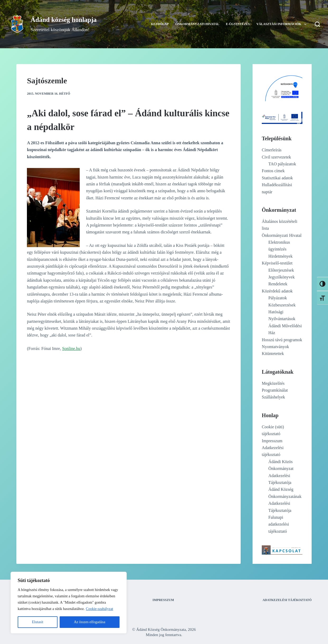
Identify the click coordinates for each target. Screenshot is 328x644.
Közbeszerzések (282, 305)
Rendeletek (278, 284)
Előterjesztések (281, 270)
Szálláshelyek (273, 397)
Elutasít (38, 622)
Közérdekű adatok (277, 291)
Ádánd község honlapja (64, 20)
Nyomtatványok (275, 347)
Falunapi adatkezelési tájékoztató (279, 524)
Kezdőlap (160, 24)
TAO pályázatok (282, 164)
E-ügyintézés (238, 24)
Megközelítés (273, 383)
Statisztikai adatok (277, 178)
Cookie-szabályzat (99, 609)
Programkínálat (275, 390)
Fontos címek (273, 171)
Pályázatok (278, 298)
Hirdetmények (281, 256)
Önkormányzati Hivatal (197, 24)
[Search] (317, 24)
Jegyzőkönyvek (282, 277)
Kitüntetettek (273, 354)
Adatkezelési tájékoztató (287, 600)
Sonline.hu (71, 349)
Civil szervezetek (276, 157)
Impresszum (272, 441)
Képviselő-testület (277, 263)
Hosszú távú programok (282, 340)
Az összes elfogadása (90, 622)
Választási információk (282, 24)
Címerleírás (272, 150)
